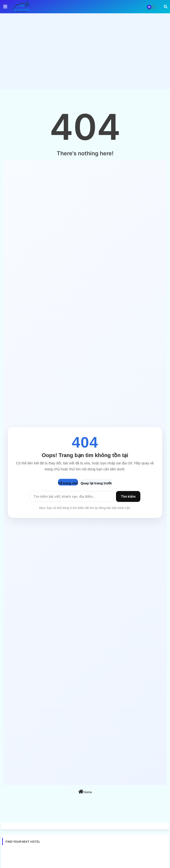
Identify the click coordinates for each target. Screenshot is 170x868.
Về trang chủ (68, 483)
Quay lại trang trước (96, 483)
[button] (166, 7)
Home (85, 792)
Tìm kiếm (128, 496)
